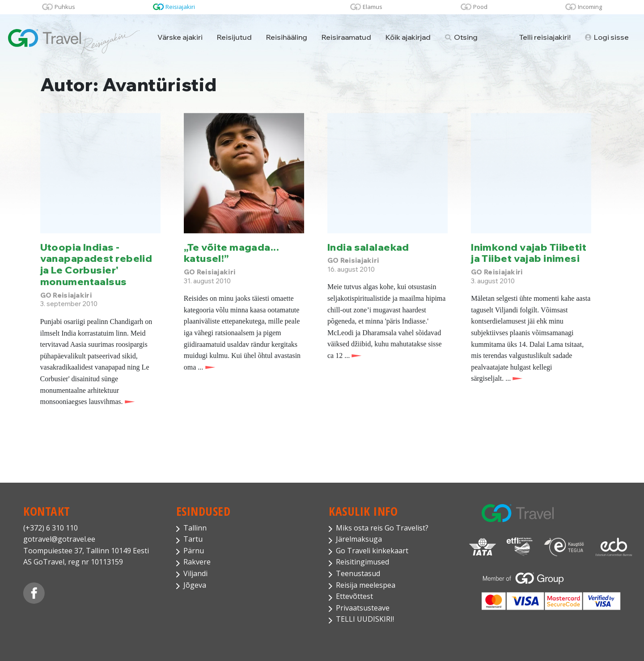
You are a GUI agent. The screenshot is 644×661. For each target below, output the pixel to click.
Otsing (461, 37)
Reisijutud (234, 37)
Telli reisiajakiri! (545, 37)
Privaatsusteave (363, 608)
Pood (480, 7)
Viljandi (195, 573)
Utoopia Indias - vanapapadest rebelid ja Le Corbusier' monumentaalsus (96, 264)
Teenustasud (358, 573)
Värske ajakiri (180, 37)
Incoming (590, 7)
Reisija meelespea (366, 585)
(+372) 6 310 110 (51, 528)
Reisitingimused (362, 562)
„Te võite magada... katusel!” (231, 253)
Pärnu (194, 551)
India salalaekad (368, 247)
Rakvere (197, 562)
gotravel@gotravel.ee (59, 539)
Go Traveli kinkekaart (372, 551)
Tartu (193, 539)
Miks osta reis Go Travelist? (382, 528)
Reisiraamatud (346, 37)
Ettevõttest (354, 596)
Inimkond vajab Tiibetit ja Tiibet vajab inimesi (529, 253)
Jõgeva (195, 585)
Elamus (373, 7)
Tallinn (195, 528)
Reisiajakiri (180, 7)
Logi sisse (607, 37)
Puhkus (65, 7)
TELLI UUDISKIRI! (365, 619)
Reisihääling (287, 37)
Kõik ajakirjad (408, 37)
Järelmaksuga (359, 539)
